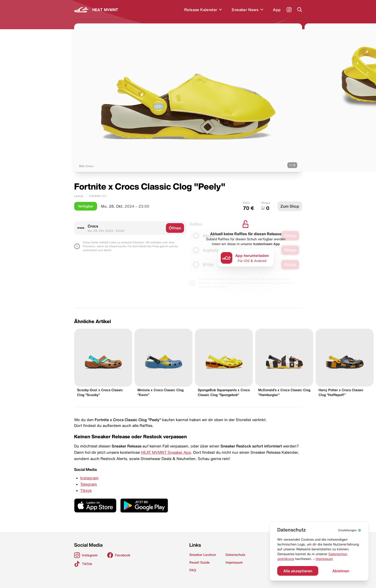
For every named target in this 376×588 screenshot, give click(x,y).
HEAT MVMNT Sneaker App (166, 452)
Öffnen (175, 228)
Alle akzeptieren (298, 571)
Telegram (89, 484)
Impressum (324, 559)
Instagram (89, 478)
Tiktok (86, 490)
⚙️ (350, 530)
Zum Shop (290, 206)
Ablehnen (341, 571)
